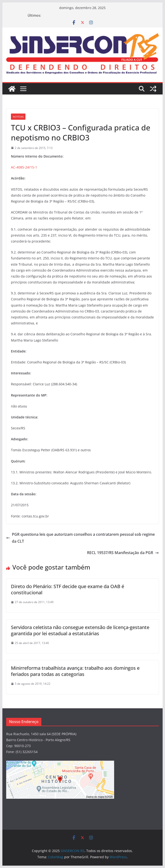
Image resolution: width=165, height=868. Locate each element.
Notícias (18, 117)
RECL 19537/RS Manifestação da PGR (123, 553)
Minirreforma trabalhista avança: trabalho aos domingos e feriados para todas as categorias (75, 671)
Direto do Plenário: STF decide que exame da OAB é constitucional (68, 589)
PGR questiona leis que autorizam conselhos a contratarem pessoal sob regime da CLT (80, 538)
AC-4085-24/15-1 (24, 167)
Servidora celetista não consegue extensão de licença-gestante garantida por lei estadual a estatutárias (80, 630)
